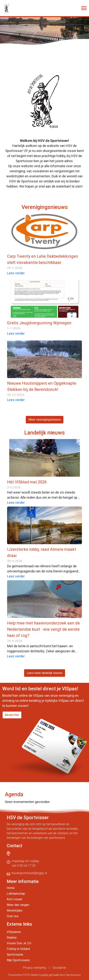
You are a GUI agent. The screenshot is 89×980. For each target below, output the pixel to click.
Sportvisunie (15, 955)
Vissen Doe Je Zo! (19, 943)
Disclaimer (59, 968)
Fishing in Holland (18, 949)
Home (11, 888)
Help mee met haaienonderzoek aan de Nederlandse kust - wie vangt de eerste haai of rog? (43, 629)
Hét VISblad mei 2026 (27, 482)
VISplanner (14, 932)
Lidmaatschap (16, 894)
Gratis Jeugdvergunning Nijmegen (39, 323)
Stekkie (12, 938)
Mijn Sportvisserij (18, 960)
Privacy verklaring (34, 968)
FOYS (26, 975)
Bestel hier (12, 715)
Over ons (13, 916)
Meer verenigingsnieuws (45, 420)
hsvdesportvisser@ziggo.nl (29, 873)
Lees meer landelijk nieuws (45, 673)
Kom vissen (14, 899)
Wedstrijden (15, 910)
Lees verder (16, 273)
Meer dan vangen (18, 905)
